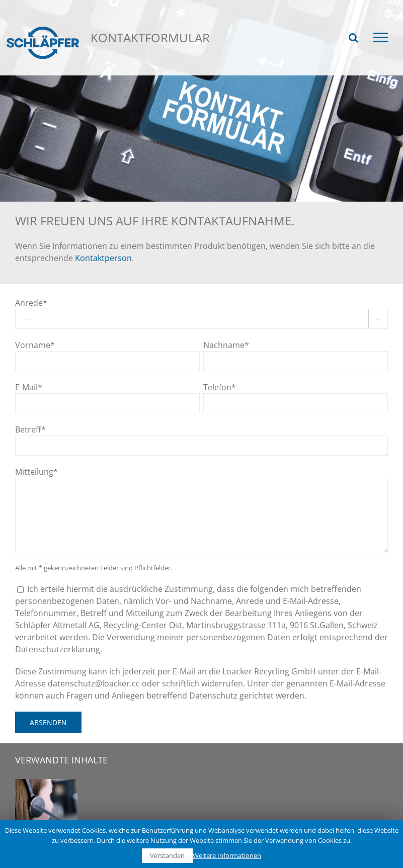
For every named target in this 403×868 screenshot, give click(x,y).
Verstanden (167, 855)
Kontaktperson (103, 258)
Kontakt (123, 69)
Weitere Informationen (227, 855)
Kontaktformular (182, 69)
